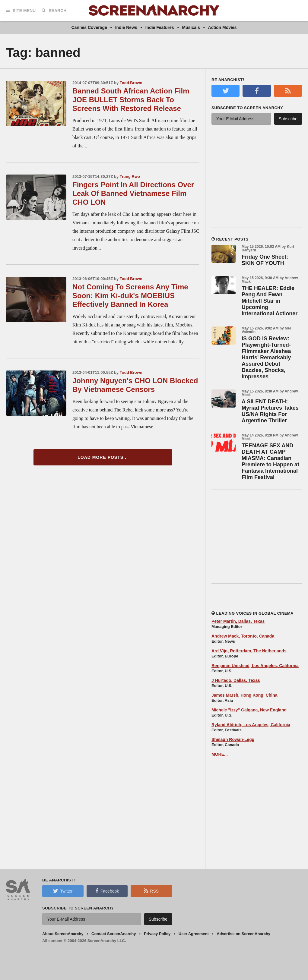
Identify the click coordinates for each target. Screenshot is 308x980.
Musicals (191, 27)
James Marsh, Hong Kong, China (244, 695)
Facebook (107, 891)
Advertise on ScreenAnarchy (243, 934)
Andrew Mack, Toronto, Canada (243, 636)
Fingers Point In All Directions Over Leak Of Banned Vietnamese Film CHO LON (133, 193)
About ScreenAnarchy (63, 934)
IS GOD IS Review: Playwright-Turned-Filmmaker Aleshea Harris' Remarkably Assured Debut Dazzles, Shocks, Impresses (266, 358)
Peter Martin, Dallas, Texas (238, 621)
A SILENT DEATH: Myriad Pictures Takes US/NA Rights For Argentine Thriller (270, 411)
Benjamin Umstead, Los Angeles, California (255, 666)
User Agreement (194, 934)
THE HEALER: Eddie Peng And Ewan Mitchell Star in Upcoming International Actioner (270, 301)
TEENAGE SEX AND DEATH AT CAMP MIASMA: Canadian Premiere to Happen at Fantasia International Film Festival (270, 461)
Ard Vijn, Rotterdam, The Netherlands (249, 651)
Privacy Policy (157, 934)
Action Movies (222, 27)
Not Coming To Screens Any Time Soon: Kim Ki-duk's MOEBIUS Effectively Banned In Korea (130, 296)
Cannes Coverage (89, 27)
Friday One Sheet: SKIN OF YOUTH (265, 260)
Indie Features (160, 27)
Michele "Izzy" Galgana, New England (249, 710)
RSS (151, 891)
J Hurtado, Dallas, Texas (236, 680)
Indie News (126, 27)
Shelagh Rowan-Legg (233, 739)
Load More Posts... (103, 457)
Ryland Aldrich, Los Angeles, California (251, 725)
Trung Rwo (130, 176)
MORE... (220, 754)
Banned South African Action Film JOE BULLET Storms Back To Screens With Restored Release (131, 100)
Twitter (63, 891)
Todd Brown (131, 83)
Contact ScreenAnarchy (114, 934)
